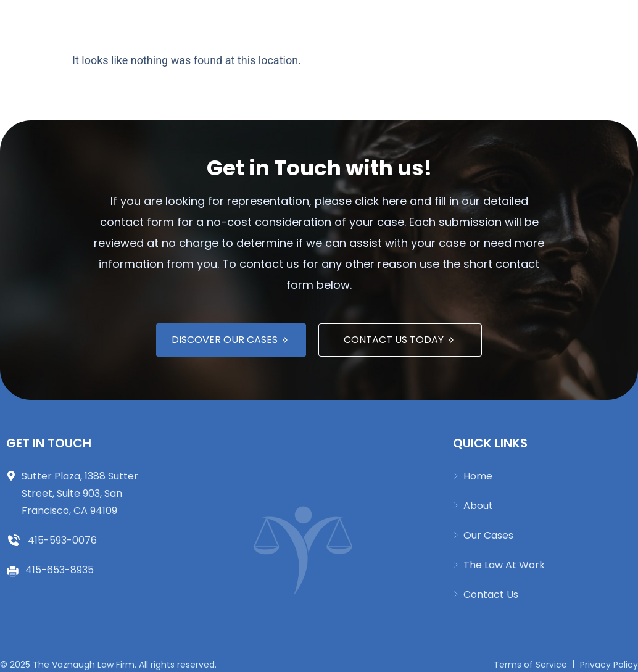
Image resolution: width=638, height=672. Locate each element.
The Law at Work (369, 20)
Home (173, 20)
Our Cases (282, 20)
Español (449, 20)
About (222, 20)
